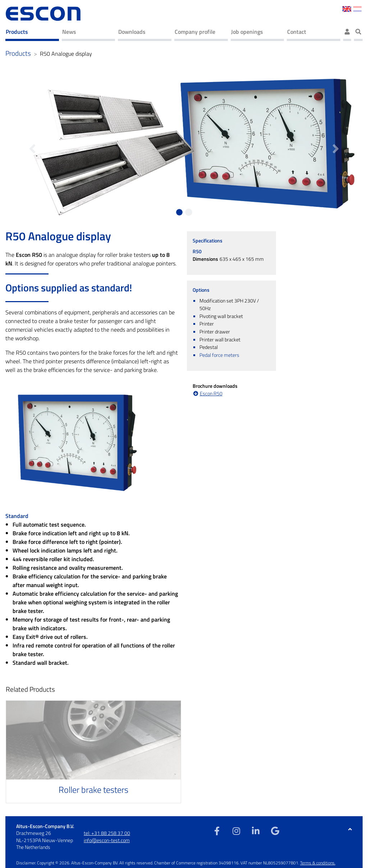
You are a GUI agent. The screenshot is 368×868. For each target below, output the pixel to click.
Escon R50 (211, 394)
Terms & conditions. (318, 863)
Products (17, 32)
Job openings (247, 32)
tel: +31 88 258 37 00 (107, 833)
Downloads (132, 32)
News (69, 32)
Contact (297, 32)
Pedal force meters (219, 355)
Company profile (195, 32)
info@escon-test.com (107, 840)
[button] (33, 145)
